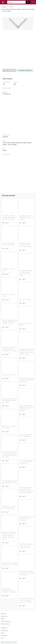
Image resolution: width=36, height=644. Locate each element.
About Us (4, 614)
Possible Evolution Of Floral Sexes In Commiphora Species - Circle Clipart (26, 598)
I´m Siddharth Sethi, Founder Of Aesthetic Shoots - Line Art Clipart (25, 245)
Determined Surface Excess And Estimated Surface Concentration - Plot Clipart (10, 348)
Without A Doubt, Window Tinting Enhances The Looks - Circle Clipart (27, 571)
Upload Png (4, 630)
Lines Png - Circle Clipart (9, 374)
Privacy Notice (5, 624)
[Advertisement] (18, 50)
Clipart (3, 633)
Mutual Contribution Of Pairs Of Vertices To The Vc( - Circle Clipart (27, 516)
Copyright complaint (25, 70)
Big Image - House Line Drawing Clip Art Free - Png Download (26, 217)
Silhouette (4, 636)
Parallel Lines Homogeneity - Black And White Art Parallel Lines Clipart (26, 543)
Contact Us (4, 616)
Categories (4, 628)
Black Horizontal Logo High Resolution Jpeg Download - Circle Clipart (26, 379)
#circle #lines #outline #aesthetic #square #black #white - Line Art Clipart (9, 217)
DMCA (3, 619)
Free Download (9, 70)
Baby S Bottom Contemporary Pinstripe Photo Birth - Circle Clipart (9, 589)
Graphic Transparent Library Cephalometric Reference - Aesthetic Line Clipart (10, 321)
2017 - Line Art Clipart (25, 299)
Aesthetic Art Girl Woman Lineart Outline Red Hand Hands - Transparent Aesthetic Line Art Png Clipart (9, 533)
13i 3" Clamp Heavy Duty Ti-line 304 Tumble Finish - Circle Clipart (27, 460)
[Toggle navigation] (33, 2)
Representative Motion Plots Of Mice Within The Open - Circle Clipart (10, 399)
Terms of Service (6, 621)
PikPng (4, 7)
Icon (2, 638)
